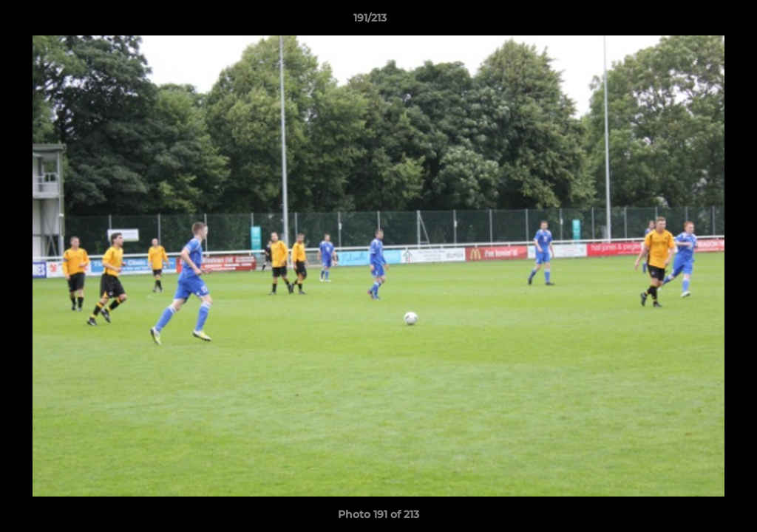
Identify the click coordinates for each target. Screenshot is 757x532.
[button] (695, 21)
